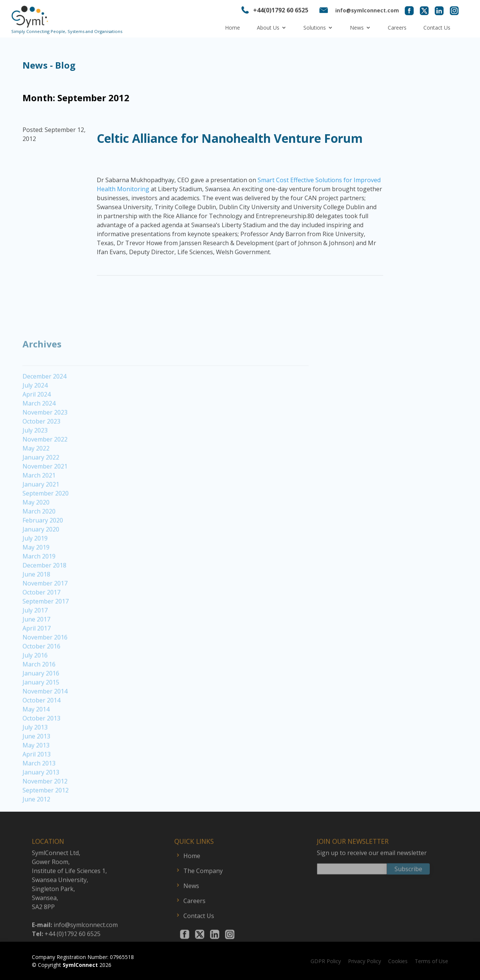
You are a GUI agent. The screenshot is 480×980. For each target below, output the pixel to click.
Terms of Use (431, 961)
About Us (268, 28)
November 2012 (45, 807)
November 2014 (45, 717)
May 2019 (36, 573)
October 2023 (41, 447)
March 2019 (39, 582)
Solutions (315, 28)
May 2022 (36, 474)
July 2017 (35, 636)
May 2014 (36, 735)
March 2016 (39, 690)
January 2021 (41, 510)
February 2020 (43, 546)
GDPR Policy (326, 961)
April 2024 (37, 420)
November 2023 (45, 438)
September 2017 (46, 627)
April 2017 (37, 654)
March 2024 (39, 429)
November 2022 (45, 465)
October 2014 (41, 726)
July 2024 (35, 411)
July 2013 (35, 753)
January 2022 (41, 483)
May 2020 (36, 528)
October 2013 (41, 744)
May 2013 (36, 771)
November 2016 (45, 663)
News (357, 28)
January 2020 (41, 555)
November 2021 (45, 492)
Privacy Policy (364, 961)
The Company (203, 893)
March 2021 (39, 501)
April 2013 (37, 780)
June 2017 (36, 645)
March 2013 (39, 789)
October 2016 (41, 672)
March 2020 (39, 537)
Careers (397, 28)
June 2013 (36, 762)
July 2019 (35, 564)
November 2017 (45, 609)
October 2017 (41, 618)
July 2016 (35, 681)
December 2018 (44, 591)
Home (232, 28)
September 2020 (46, 519)
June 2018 (36, 600)
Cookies (398, 961)
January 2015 (41, 708)
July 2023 (35, 456)
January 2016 (41, 699)
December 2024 (44, 402)
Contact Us (437, 28)
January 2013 (41, 798)
